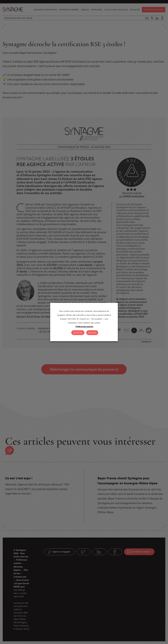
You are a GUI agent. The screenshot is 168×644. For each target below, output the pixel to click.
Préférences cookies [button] (84, 326)
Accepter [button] (78, 333)
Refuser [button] (92, 333)
